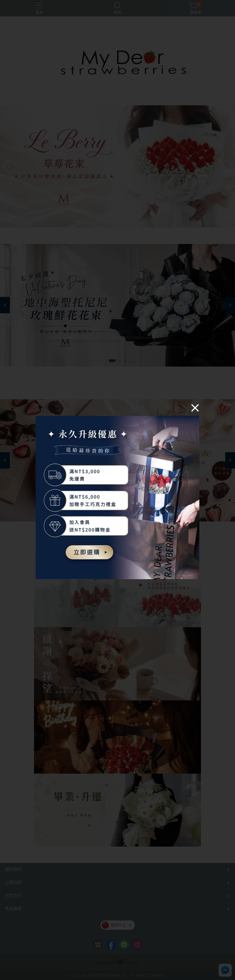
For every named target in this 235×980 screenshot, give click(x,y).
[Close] (195, 407)
